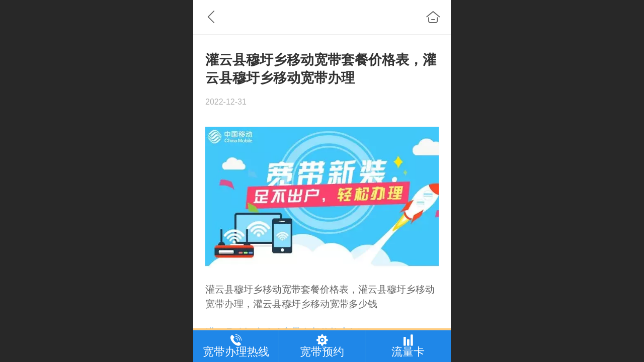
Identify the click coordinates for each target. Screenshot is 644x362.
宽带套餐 (301, 289)
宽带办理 (224, 304)
